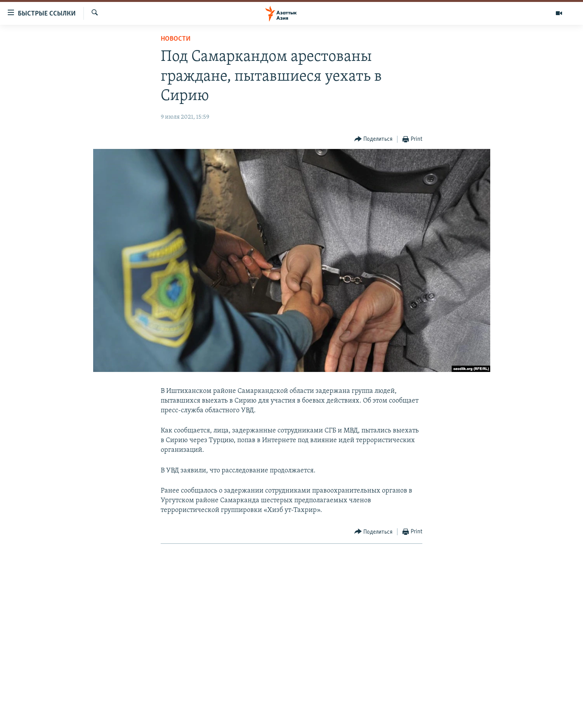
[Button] (374, 139)
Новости (176, 39)
